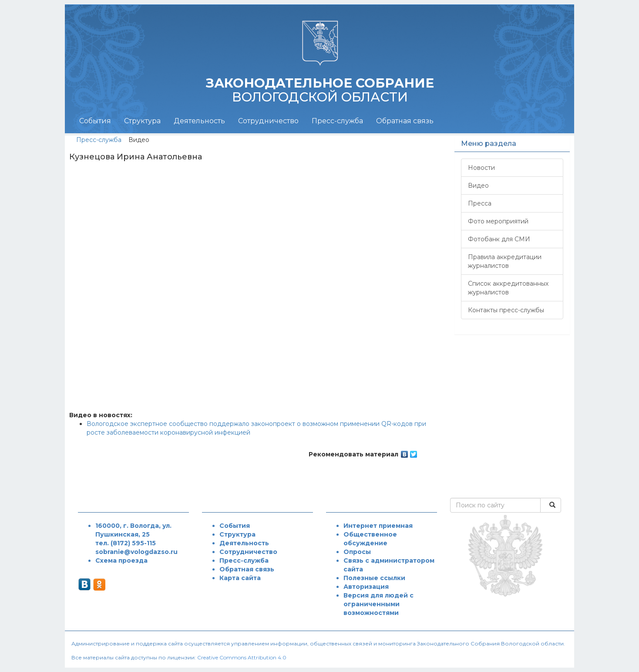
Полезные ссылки (374, 578)
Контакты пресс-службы (506, 310)
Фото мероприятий (498, 221)
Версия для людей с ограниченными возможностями (378, 604)
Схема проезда (121, 561)
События (95, 121)
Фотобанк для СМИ (499, 239)
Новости (481, 168)
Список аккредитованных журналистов (508, 288)
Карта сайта (240, 578)
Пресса (480, 203)
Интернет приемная (378, 526)
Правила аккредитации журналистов (505, 261)
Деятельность (199, 121)
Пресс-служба (337, 121)
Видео (478, 186)
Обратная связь (405, 121)
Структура (142, 121)
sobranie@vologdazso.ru (136, 552)
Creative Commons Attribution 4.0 (242, 657)
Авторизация (366, 587)
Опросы (357, 552)
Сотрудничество (268, 121)
